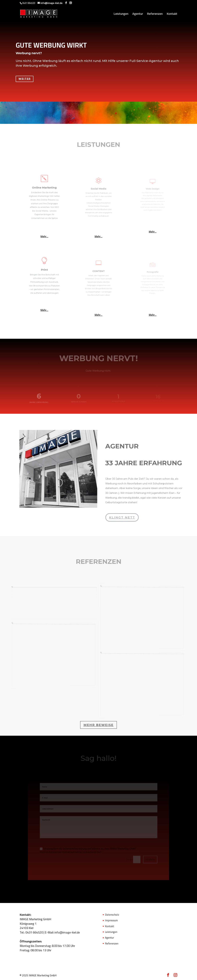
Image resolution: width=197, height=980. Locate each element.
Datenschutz (112, 915)
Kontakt (172, 15)
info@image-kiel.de (67, 932)
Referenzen (155, 15)
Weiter (26, 76)
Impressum (111, 920)
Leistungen (121, 15)
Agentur (138, 15)
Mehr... (44, 236)
